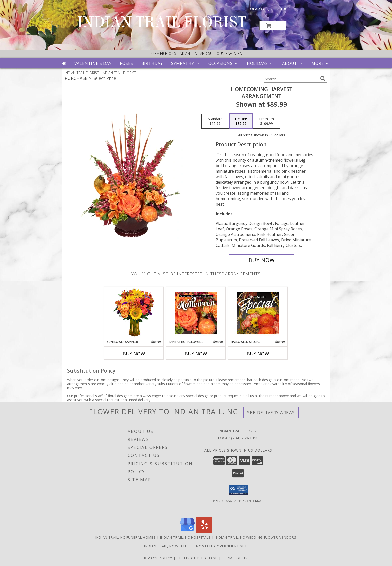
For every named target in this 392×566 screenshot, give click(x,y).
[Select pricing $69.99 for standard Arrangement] (215, 121)
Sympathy (186, 63)
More (321, 63)
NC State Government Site (222, 546)
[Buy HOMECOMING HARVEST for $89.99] (262, 260)
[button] (273, 25)
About (293, 63)
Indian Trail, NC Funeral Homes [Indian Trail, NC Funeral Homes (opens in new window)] (126, 537)
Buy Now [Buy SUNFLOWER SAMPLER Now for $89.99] (134, 354)
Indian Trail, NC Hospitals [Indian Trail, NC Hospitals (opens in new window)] (186, 537)
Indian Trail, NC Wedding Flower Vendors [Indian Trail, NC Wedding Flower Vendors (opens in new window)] (256, 537)
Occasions (224, 63)
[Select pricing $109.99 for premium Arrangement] (267, 121)
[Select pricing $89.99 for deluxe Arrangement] (241, 121)
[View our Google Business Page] (187, 531)
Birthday (152, 63)
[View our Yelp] (204, 531)
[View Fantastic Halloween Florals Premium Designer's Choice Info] (196, 313)
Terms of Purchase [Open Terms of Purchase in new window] (197, 558)
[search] (323, 79)
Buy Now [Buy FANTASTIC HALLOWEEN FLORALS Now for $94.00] (196, 354)
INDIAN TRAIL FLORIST (162, 22)
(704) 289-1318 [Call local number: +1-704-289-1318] (274, 9)
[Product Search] (291, 79)
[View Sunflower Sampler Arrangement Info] (134, 313)
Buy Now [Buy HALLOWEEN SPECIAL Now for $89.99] (258, 354)
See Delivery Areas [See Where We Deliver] (271, 413)
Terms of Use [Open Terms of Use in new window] (236, 558)
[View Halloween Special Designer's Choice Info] (258, 313)
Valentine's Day (93, 63)
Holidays (260, 63)
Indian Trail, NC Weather (168, 546)
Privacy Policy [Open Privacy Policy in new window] (157, 558)
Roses (127, 63)
